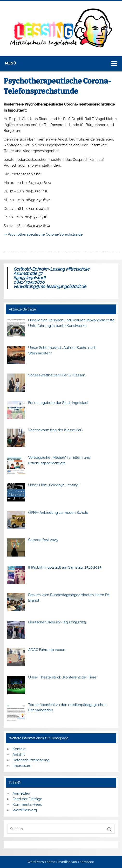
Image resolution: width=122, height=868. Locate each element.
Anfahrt (19, 755)
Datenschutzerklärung (31, 760)
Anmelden (21, 793)
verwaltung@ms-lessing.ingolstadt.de (50, 286)
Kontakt (19, 749)
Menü (10, 63)
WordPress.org (25, 810)
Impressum (22, 766)
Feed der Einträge (27, 799)
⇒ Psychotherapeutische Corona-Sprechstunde (43, 234)
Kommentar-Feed (27, 804)
